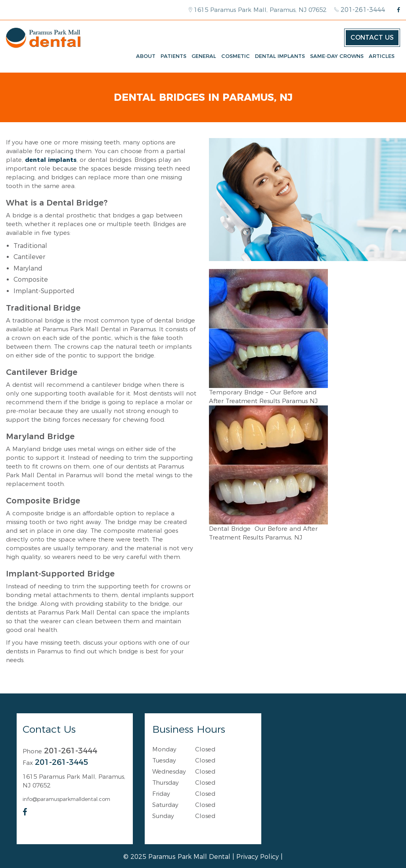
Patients (173, 56)
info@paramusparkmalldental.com (66, 799)
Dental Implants (280, 56)
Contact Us (372, 37)
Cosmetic (236, 56)
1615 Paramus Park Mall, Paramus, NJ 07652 (258, 10)
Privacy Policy (258, 857)
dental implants (51, 160)
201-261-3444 (360, 10)
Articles (382, 56)
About (146, 56)
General (204, 56)
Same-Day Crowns (337, 56)
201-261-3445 (61, 762)
